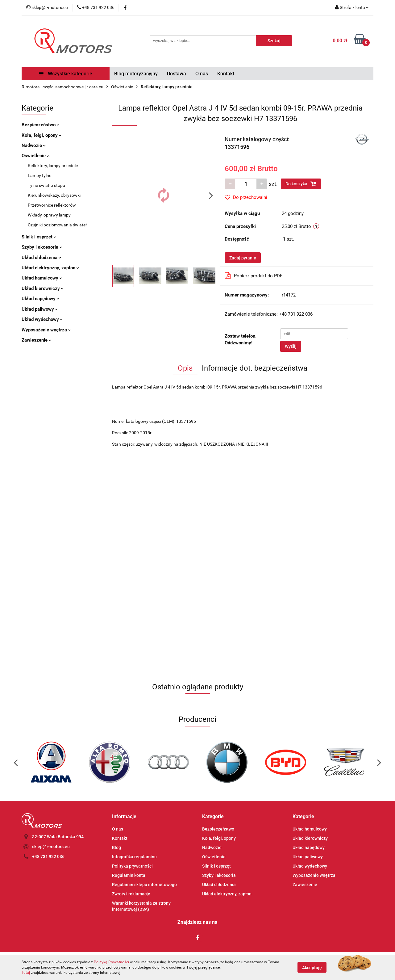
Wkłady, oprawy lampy (49, 215)
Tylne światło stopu (46, 185)
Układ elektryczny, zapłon (50, 268)
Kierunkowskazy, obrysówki (54, 195)
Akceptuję (312, 968)
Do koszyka (301, 184)
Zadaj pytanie (243, 258)
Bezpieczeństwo (40, 125)
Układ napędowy (40, 299)
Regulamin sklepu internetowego (144, 885)
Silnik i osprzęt (39, 237)
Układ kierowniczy (43, 288)
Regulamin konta (129, 875)
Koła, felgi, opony (42, 135)
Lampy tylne (39, 175)
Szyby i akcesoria (42, 247)
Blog (116, 848)
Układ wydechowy (42, 319)
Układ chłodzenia (41, 258)
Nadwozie (34, 145)
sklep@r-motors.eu (51, 847)
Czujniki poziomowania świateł (57, 225)
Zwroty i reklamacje (131, 894)
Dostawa (177, 74)
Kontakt (226, 74)
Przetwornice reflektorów (52, 205)
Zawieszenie (36, 340)
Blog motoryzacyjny (136, 74)
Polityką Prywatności (111, 962)
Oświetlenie (35, 156)
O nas (202, 74)
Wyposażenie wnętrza (46, 330)
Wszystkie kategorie (66, 74)
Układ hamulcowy (42, 278)
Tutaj (26, 973)
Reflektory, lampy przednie (53, 166)
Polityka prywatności (132, 866)
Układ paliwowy (40, 309)
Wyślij (291, 346)
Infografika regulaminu (134, 857)
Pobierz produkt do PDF (254, 275)
